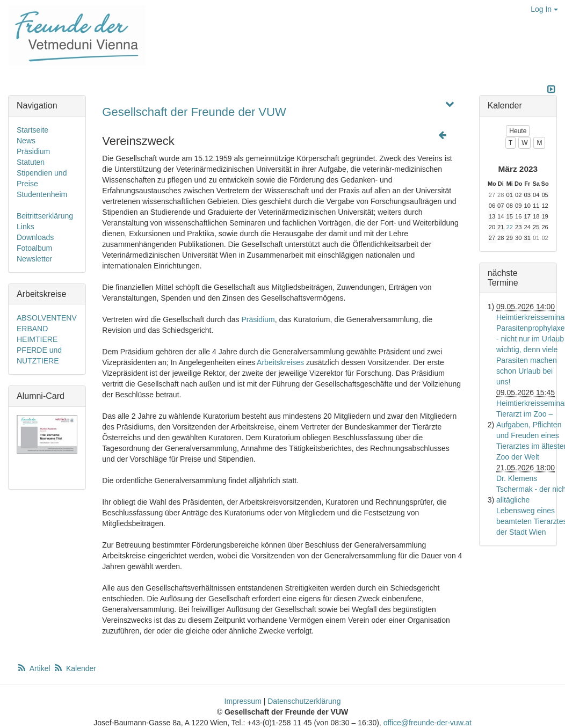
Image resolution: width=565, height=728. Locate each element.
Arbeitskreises (280, 362)
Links (26, 227)
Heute (518, 131)
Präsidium (258, 319)
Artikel (34, 668)
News (26, 141)
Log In (544, 9)
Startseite (32, 130)
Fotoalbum (34, 248)
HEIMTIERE (37, 339)
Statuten (31, 162)
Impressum (243, 701)
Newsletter (34, 259)
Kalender (75, 668)
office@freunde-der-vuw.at (428, 723)
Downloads (35, 237)
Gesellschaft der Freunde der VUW (194, 112)
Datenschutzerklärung (304, 701)
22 (510, 227)
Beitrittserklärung (45, 216)
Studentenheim (42, 194)
